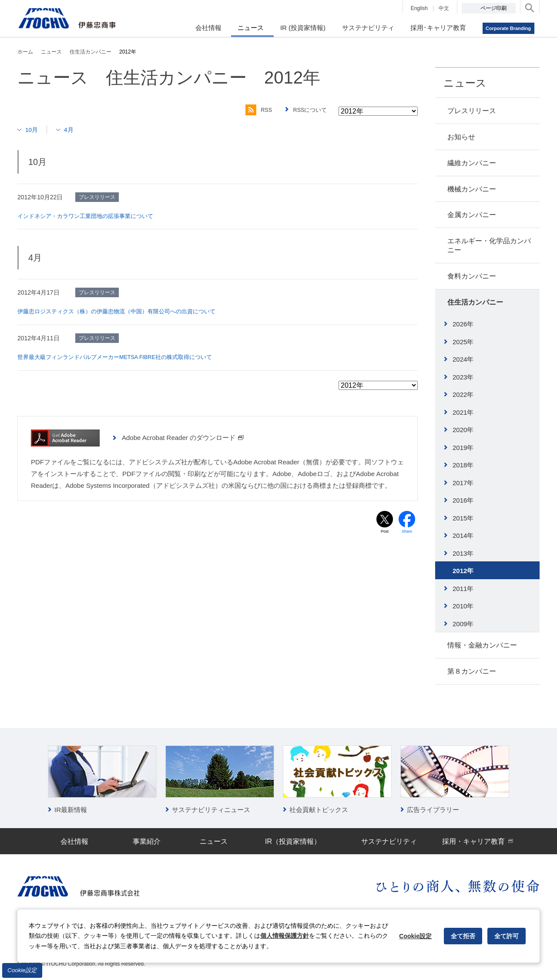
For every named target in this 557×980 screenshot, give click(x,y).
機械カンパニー (472, 189)
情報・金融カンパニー (482, 645)
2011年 (463, 589)
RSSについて (309, 110)
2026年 (463, 324)
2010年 (463, 606)
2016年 (463, 500)
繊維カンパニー (472, 163)
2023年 (463, 377)
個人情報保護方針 (285, 936)
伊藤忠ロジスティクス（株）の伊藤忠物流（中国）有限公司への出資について (124, 311)
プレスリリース (472, 111)
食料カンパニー (472, 276)
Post (385, 532)
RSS (254, 110)
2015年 (463, 518)
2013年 (463, 553)
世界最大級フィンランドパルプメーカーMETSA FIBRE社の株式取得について (123, 356)
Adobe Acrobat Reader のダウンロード (183, 437)
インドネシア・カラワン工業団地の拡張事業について (91, 216)
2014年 (463, 535)
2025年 (463, 342)
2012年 (463, 571)
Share (407, 532)
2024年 (463, 359)
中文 (444, 8)
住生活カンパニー (475, 302)
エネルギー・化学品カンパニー (489, 245)
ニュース (465, 83)
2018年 (463, 465)
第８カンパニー (472, 671)
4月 (72, 129)
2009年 (463, 624)
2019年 (463, 448)
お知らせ (461, 137)
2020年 (463, 430)
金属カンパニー (472, 215)
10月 (33, 129)
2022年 (463, 394)
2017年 (463, 483)
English (419, 8)
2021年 (463, 412)
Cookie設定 (22, 970)
